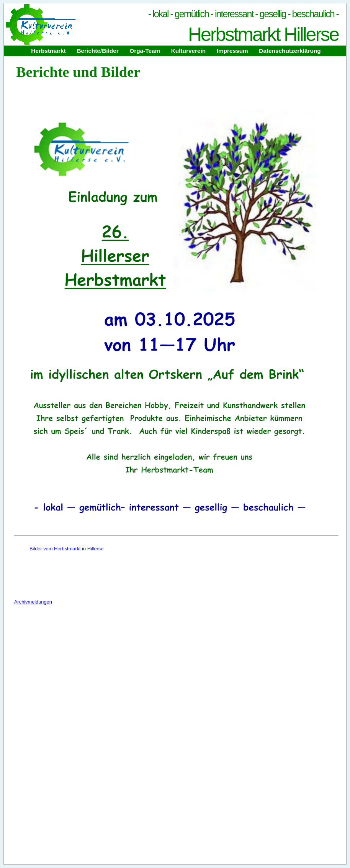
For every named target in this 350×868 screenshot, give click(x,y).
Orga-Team (145, 51)
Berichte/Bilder (97, 51)
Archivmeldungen (33, 602)
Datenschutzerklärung (290, 51)
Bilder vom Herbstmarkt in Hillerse (66, 549)
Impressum (232, 51)
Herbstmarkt (48, 51)
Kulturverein (188, 51)
